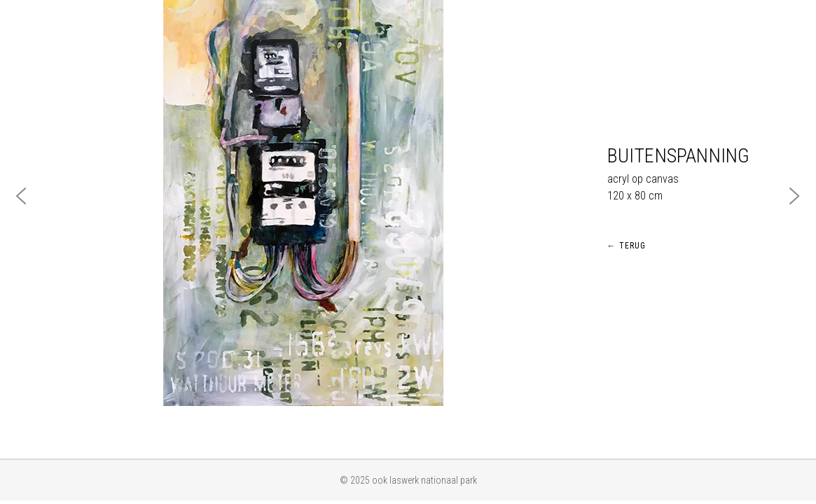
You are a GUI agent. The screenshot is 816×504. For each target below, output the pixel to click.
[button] (22, 196)
